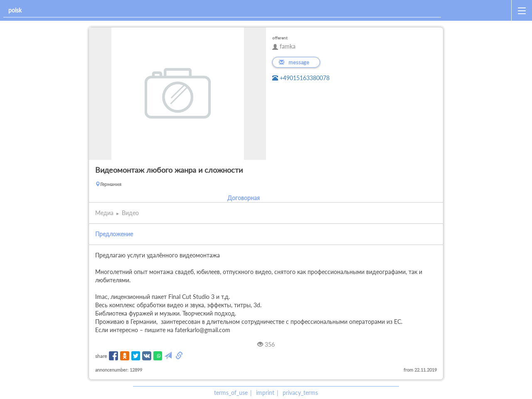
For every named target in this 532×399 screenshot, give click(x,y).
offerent (280, 38)
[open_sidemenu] (522, 10)
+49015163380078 (301, 78)
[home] (478, 10)
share (101, 356)
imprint (265, 393)
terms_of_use (231, 393)
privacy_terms (300, 393)
